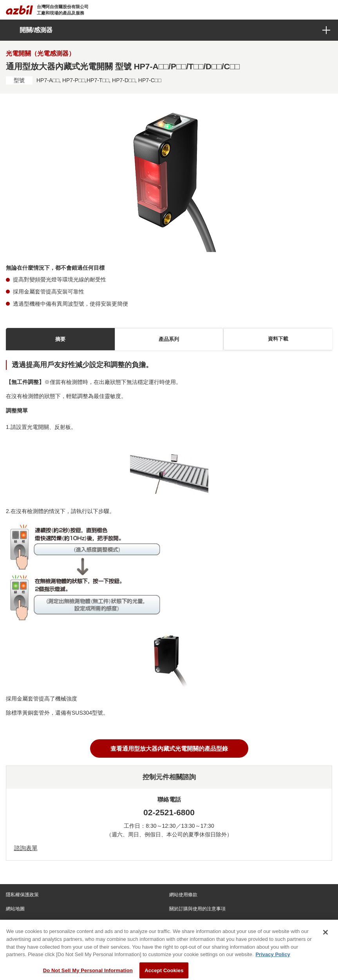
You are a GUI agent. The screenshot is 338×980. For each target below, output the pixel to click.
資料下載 (278, 339)
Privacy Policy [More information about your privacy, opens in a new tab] (273, 958)
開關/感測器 (36, 30)
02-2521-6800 (169, 812)
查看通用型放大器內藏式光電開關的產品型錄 (169, 749)
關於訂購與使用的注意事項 (197, 909)
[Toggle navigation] (327, 10)
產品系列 (169, 339)
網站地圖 (15, 909)
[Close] (325, 936)
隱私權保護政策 (22, 895)
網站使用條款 (183, 895)
